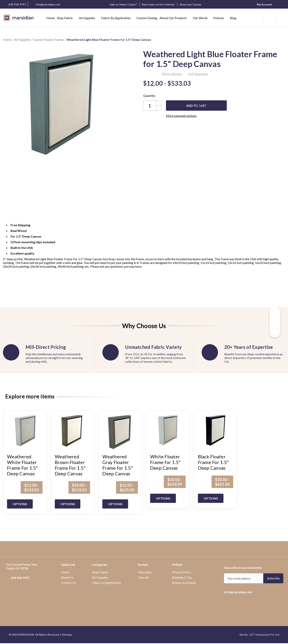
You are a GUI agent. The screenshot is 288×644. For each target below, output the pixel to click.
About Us (67, 577)
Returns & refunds (184, 583)
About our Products (175, 18)
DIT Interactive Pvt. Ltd (265, 635)
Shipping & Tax (182, 577)
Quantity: (149, 96)
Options (20, 504)
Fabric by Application (118, 18)
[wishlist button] (269, 18)
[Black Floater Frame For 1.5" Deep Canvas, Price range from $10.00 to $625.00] (216, 432)
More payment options (199, 116)
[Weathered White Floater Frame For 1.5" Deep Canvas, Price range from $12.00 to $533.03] (25, 432)
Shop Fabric (67, 18)
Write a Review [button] (172, 74)
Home (50, 18)
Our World (202, 18)
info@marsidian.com (45, 5)
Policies (220, 18)
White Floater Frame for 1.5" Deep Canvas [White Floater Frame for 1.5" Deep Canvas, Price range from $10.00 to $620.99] (165, 462)
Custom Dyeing (147, 18)
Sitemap (67, 635)
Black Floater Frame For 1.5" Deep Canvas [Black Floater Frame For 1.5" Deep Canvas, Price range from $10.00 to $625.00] (213, 462)
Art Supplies (89, 18)
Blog (233, 18)
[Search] (259, 17)
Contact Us (68, 583)
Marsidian (145, 572)
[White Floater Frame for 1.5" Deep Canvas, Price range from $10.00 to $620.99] (168, 432)
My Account (263, 4)
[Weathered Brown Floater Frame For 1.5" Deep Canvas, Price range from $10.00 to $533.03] (73, 432)
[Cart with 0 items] (280, 18)
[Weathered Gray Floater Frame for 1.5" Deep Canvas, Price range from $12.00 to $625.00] (120, 432)
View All (143, 577)
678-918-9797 (14, 4)
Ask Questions (198, 74)
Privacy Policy (182, 572)
